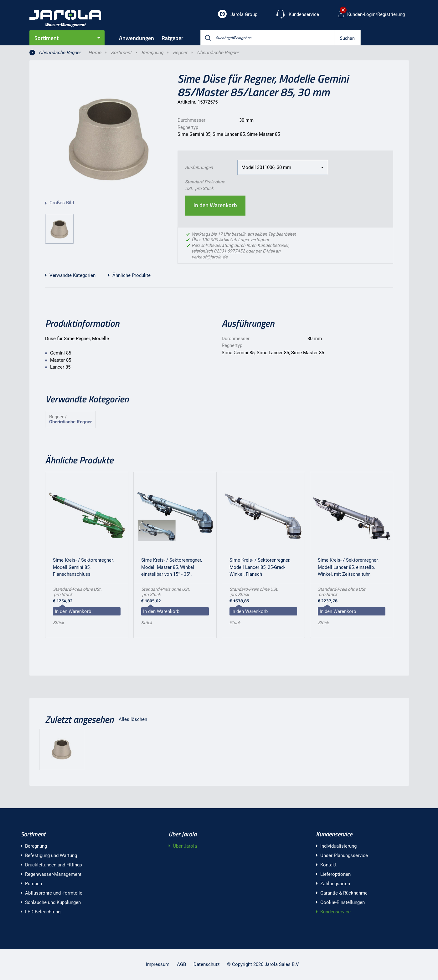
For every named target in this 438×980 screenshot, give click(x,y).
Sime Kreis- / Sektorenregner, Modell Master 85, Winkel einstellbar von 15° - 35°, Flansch (172, 568)
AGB (181, 964)
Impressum (158, 964)
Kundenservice (334, 834)
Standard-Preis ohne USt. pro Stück (205, 185)
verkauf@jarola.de (209, 257)
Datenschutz (206, 964)
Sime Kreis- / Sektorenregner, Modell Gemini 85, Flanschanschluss (83, 567)
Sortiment (46, 38)
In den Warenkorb (215, 205)
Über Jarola (183, 834)
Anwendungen (137, 38)
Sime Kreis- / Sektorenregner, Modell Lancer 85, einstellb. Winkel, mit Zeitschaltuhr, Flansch (348, 568)
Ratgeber (173, 38)
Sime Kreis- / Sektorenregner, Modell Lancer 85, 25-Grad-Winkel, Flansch (260, 567)
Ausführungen (199, 167)
